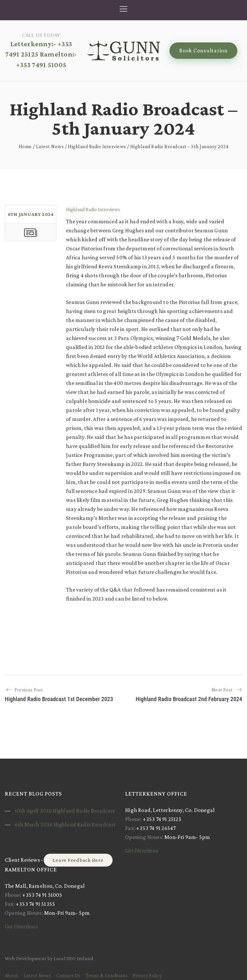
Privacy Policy (147, 975)
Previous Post (29, 690)
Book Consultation (203, 50)
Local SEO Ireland (73, 958)
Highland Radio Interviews (97, 146)
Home (25, 146)
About (12, 975)
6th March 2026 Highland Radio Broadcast (65, 824)
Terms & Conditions (106, 975)
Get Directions (142, 851)
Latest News (50, 146)
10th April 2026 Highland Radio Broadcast (65, 811)
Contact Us (68, 975)
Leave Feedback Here (78, 860)
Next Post (222, 690)
